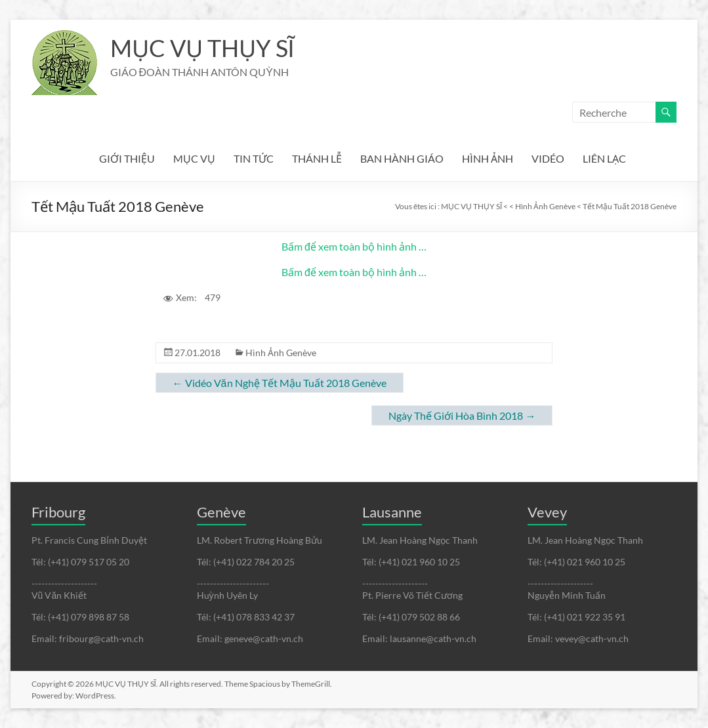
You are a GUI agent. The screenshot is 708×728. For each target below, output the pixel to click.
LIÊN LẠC (604, 158)
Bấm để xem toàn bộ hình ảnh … (354, 246)
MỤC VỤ (194, 158)
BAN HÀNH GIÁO (402, 158)
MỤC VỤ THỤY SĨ (202, 48)
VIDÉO (548, 158)
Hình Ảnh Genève (281, 353)
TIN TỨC (254, 158)
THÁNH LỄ (317, 158)
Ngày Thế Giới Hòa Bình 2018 (462, 415)
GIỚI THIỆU (127, 158)
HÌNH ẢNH (488, 158)
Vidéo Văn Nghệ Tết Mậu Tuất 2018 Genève (280, 383)
